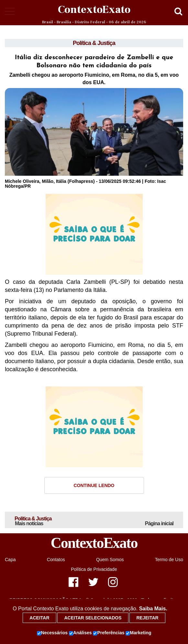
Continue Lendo (94, 485)
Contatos (56, 560)
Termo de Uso (169, 560)
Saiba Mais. (153, 609)
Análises (80, 633)
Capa (10, 560)
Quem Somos (110, 560)
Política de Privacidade (94, 569)
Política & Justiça (94, 43)
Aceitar (39, 618)
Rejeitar (147, 618)
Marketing (138, 633)
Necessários (52, 633)
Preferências (109, 633)
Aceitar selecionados (93, 618)
